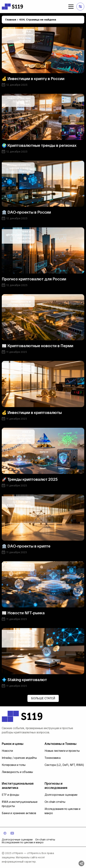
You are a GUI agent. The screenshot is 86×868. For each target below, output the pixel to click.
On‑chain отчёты (55, 802)
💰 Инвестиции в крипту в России (33, 79)
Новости (25, 41)
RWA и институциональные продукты (19, 34)
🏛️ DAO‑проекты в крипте (26, 546)
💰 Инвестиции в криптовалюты (32, 413)
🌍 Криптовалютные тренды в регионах (39, 145)
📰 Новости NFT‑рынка (23, 613)
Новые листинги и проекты (62, 751)
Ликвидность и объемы (17, 772)
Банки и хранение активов (19, 813)
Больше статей (43, 698)
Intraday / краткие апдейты (19, 758)
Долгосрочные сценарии (20, 367)
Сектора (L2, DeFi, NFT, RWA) (22, 101)
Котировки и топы (18, 298)
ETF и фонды (10, 795)
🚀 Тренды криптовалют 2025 (30, 479)
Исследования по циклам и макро (19, 166)
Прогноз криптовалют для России (34, 279)
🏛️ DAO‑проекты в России (26, 212)
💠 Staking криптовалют (24, 680)
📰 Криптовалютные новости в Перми (38, 346)
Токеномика (23, 505)
